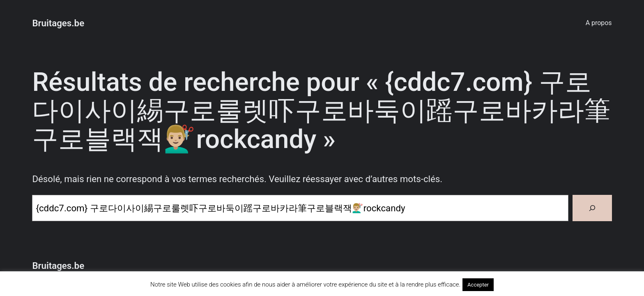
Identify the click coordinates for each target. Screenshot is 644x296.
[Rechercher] (592, 208)
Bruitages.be (58, 23)
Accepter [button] (478, 285)
